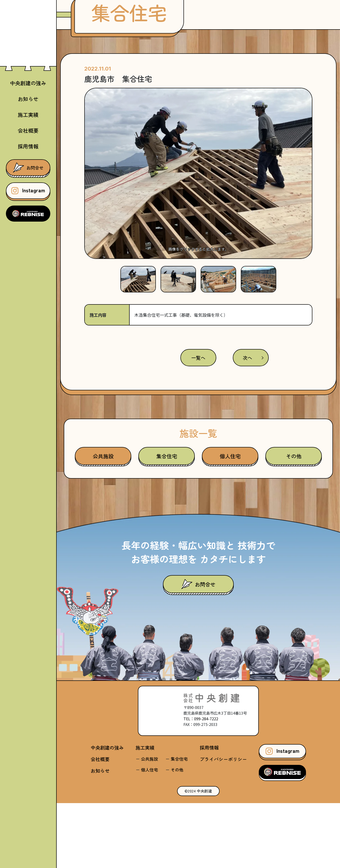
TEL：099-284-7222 (201, 784)
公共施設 (103, 521)
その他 (294, 521)
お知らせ (28, 99)
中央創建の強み (28, 83)
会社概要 (28, 130)
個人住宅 (230, 521)
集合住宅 (167, 521)
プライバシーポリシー (223, 824)
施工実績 (145, 812)
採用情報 (28, 146)
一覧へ (198, 423)
